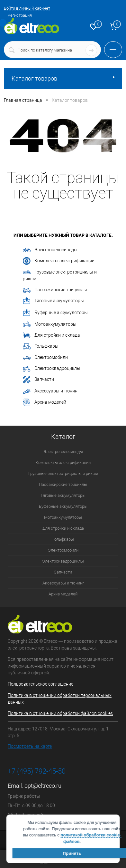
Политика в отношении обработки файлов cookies (60, 713)
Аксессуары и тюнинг (51, 391)
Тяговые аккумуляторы (53, 301)
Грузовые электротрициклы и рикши (60, 275)
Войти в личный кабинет (27, 8)
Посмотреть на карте (30, 746)
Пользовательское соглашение (40, 684)
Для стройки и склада (51, 335)
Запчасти (38, 380)
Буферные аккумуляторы (55, 313)
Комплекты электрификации (59, 261)
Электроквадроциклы (52, 369)
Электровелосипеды (50, 250)
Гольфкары (41, 346)
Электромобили (45, 358)
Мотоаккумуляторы (50, 324)
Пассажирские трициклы (55, 290)
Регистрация (20, 15)
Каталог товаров (63, 78)
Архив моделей (45, 402)
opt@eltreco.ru (43, 786)
